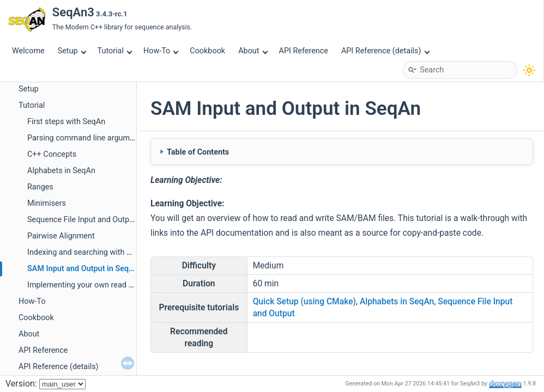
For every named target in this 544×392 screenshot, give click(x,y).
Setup (72, 51)
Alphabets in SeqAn (61, 171)
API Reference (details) (385, 51)
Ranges (40, 187)
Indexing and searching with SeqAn (88, 252)
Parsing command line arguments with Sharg (105, 138)
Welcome (28, 51)
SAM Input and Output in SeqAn (83, 269)
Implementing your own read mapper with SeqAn (112, 285)
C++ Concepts (52, 154)
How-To (161, 51)
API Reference (304, 51)
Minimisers (47, 203)
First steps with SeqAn (66, 122)
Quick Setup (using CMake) (304, 302)
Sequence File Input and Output (82, 220)
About (253, 51)
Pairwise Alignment (61, 236)
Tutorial (115, 51)
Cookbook (207, 51)
